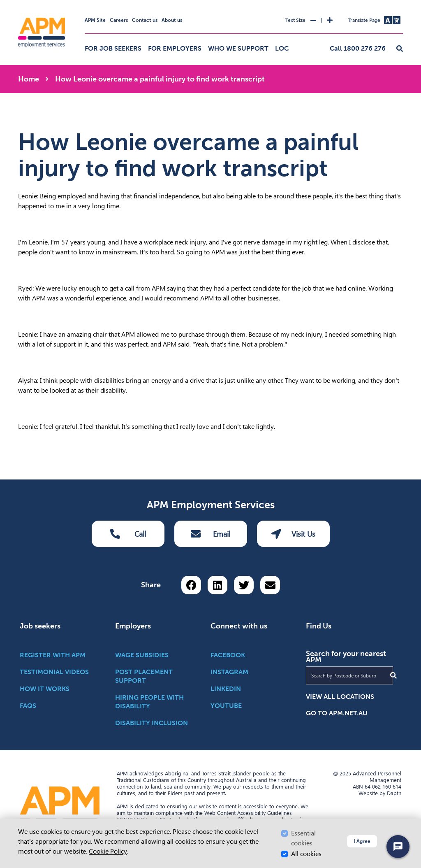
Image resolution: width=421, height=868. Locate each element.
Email (210, 534)
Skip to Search (17, 3)
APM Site (95, 20)
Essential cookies (303, 838)
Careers (119, 20)
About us (172, 20)
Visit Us (293, 534)
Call (128, 534)
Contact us (145, 20)
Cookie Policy (108, 851)
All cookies (306, 854)
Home (29, 79)
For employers (175, 48)
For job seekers (113, 48)
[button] (400, 49)
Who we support (238, 48)
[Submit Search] (393, 675)
